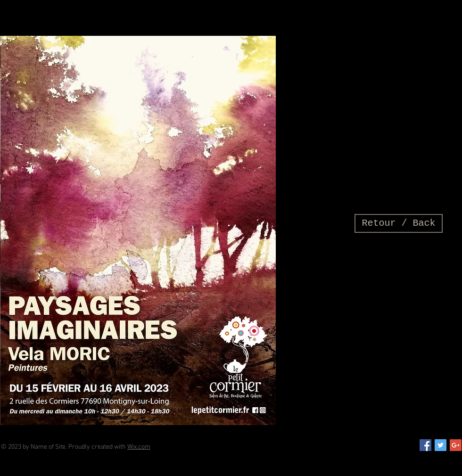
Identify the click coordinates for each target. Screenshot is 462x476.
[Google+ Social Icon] (456, 445)
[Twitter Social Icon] (441, 445)
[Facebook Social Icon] (425, 445)
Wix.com (139, 447)
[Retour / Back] (399, 223)
